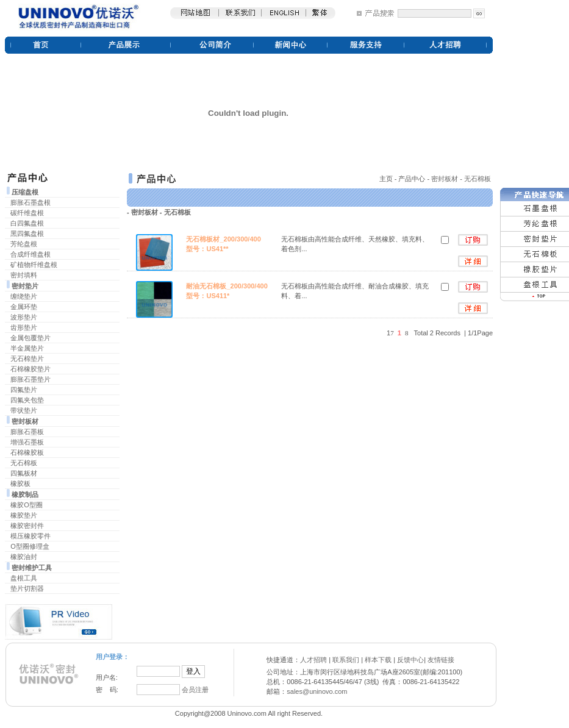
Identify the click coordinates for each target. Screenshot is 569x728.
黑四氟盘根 (27, 234)
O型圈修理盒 (30, 546)
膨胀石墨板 (27, 432)
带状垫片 (24, 410)
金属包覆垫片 (30, 338)
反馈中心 (410, 660)
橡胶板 (20, 484)
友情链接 (441, 660)
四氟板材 (24, 473)
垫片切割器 (27, 588)
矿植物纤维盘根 (34, 265)
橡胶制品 (25, 494)
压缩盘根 (25, 192)
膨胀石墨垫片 (30, 379)
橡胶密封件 (27, 526)
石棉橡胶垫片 (30, 369)
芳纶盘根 (24, 244)
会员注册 (195, 690)
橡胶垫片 (24, 515)
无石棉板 (24, 463)
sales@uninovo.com (317, 691)
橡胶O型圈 (27, 505)
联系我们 (346, 660)
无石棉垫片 (27, 359)
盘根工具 (24, 578)
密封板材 (25, 421)
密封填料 (24, 275)
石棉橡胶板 (27, 452)
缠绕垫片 (24, 296)
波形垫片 (24, 317)
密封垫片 (25, 286)
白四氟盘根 (27, 223)
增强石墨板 (27, 442)
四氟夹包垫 (27, 400)
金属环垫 (24, 307)
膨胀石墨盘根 (30, 202)
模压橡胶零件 (30, 536)
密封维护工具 (32, 568)
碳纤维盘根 (27, 213)
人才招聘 (313, 660)
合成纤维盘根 (30, 254)
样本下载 (378, 660)
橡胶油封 (24, 557)
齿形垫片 (24, 327)
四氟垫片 (24, 390)
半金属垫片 (27, 348)
